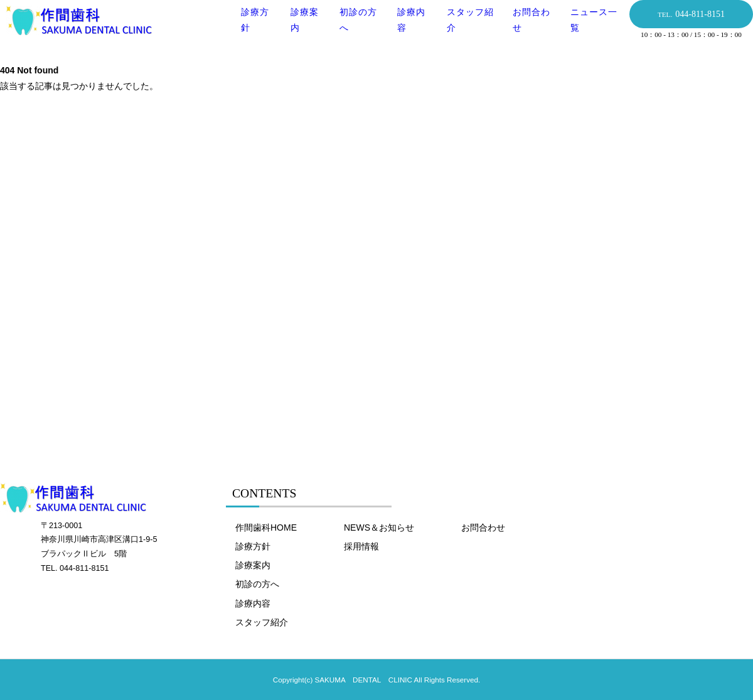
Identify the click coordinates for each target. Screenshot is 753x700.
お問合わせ (483, 528)
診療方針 (253, 546)
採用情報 (361, 546)
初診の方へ (257, 584)
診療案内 (253, 565)
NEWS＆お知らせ (379, 528)
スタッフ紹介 (262, 622)
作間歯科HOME (266, 528)
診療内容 (253, 603)
